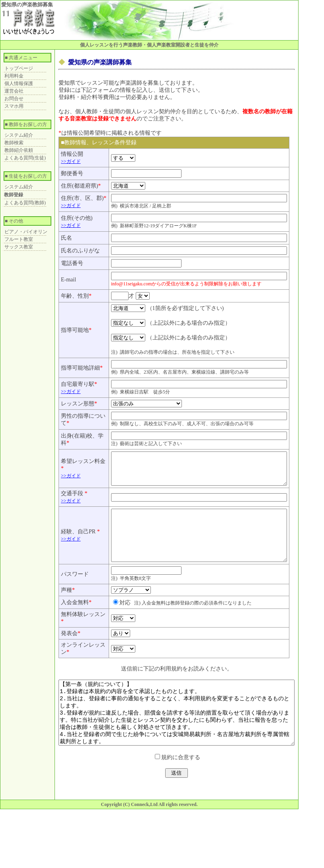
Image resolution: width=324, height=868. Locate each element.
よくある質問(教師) (25, 203)
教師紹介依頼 (19, 150)
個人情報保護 (19, 83)
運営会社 (14, 91)
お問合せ (14, 99)
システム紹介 (19, 135)
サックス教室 (19, 247)
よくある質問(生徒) (25, 158)
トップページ (19, 68)
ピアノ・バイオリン (26, 232)
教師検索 (14, 143)
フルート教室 (19, 239)
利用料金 (14, 76)
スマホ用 (14, 106)
